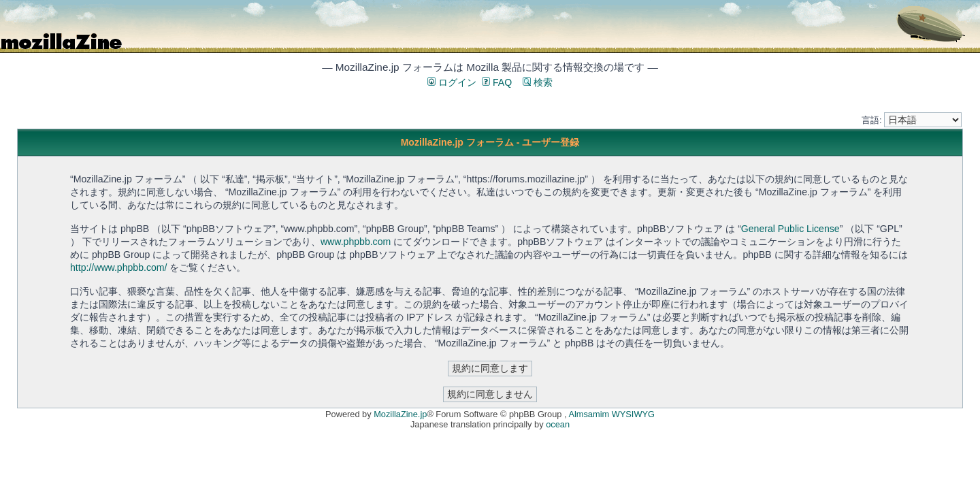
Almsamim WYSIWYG (611, 414)
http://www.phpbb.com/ (118, 267)
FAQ (497, 82)
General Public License (790, 229)
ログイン (452, 82)
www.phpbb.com (356, 242)
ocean (558, 424)
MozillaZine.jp (400, 414)
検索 (538, 82)
